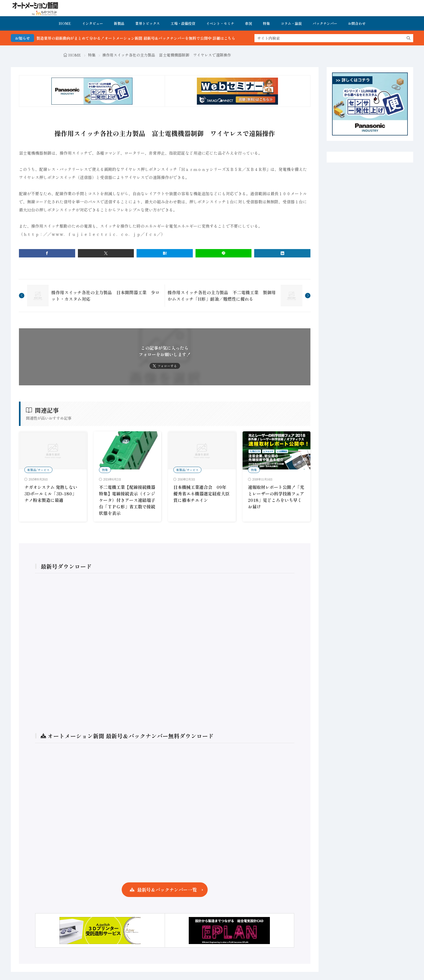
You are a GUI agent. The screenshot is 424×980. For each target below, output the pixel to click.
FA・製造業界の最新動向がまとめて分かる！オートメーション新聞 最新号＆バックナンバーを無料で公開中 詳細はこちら (141, 38)
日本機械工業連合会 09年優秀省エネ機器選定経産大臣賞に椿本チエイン (201, 494)
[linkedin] (282, 253)
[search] (409, 38)
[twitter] (106, 253)
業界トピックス (148, 23)
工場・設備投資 (183, 23)
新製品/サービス (38, 470)
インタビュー (92, 23)
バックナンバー (325, 23)
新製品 (119, 23)
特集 (266, 23)
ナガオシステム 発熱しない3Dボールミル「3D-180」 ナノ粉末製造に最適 (51, 494)
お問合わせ (357, 23)
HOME (65, 23)
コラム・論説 (291, 23)
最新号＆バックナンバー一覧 (167, 890)
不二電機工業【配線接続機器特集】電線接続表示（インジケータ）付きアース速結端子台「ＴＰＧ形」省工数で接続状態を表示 (127, 500)
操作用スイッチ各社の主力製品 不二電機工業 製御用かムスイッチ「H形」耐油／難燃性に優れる (222, 296)
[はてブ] (165, 253)
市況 (249, 23)
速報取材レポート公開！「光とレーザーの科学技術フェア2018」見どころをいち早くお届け (276, 497)
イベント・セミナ (220, 23)
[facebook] (47, 253)
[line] (224, 253)
